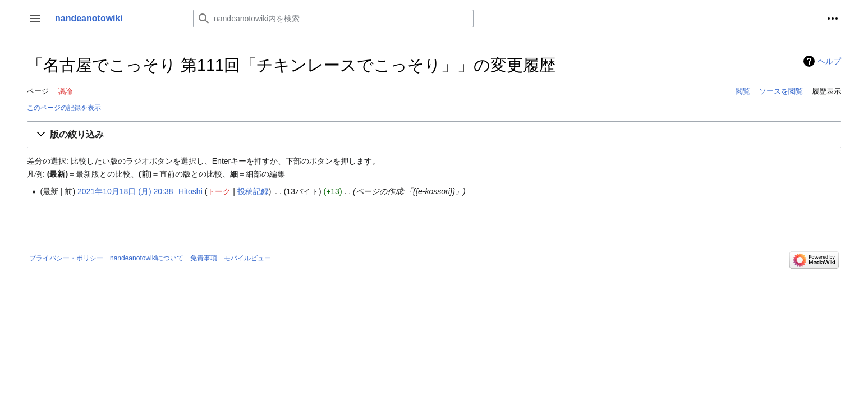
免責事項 (204, 258)
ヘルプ (829, 61)
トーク (219, 191)
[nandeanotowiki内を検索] (333, 19)
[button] (35, 19)
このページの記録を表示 (64, 107)
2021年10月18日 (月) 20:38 (125, 191)
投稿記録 (253, 191)
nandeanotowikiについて (147, 258)
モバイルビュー (247, 258)
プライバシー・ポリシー (66, 258)
